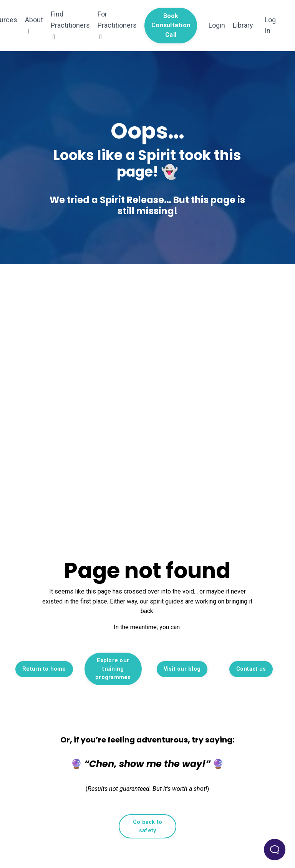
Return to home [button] (44, 669)
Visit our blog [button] (182, 669)
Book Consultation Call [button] (171, 25)
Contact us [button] (251, 669)
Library (243, 25)
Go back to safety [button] (148, 826)
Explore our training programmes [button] (113, 669)
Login (217, 25)
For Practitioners (117, 25)
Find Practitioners (70, 25)
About (34, 25)
